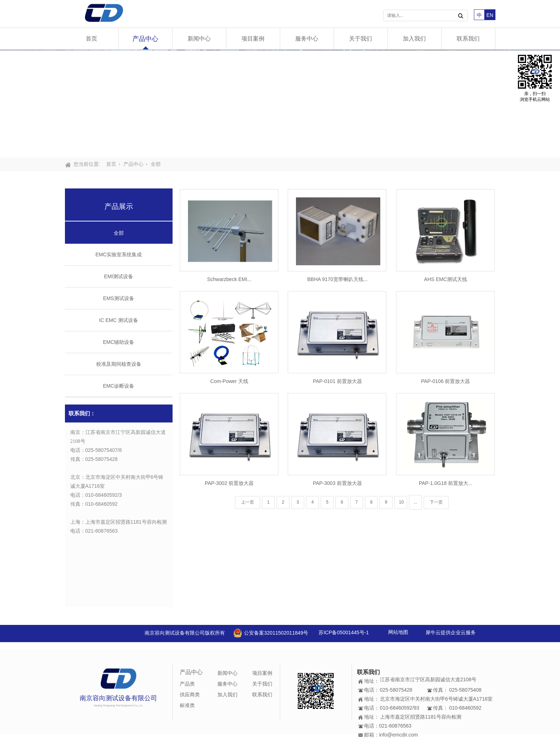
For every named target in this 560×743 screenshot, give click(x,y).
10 (401, 502)
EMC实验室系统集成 (119, 254)
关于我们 (361, 39)
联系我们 (468, 39)
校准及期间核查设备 (119, 364)
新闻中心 (199, 39)
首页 (91, 39)
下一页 (436, 502)
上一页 (248, 502)
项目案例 (253, 39)
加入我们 (414, 39)
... (415, 502)
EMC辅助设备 (119, 342)
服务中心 (307, 39)
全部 (156, 164)
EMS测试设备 (118, 298)
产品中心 (145, 39)
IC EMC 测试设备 (119, 320)
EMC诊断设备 (119, 386)
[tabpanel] (280, 104)
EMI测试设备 (119, 276)
